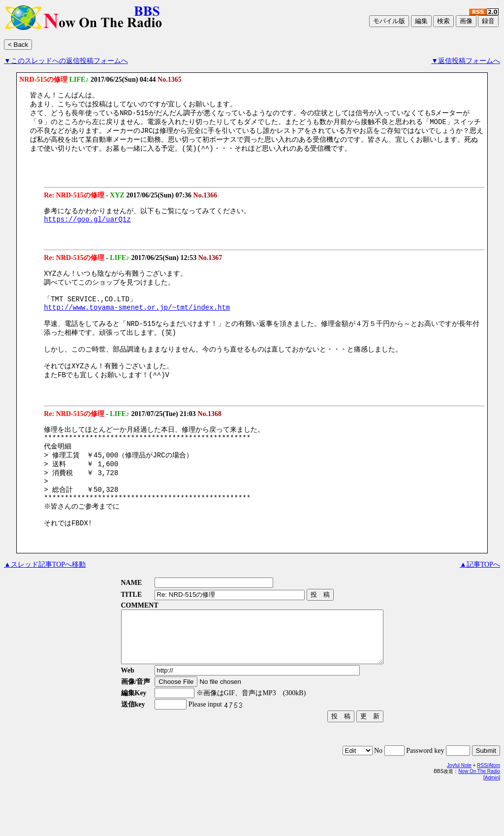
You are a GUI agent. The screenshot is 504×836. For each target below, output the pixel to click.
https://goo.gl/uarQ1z (87, 228)
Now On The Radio (479, 820)
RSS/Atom (488, 814)
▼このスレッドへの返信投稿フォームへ (66, 61)
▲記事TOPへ (480, 603)
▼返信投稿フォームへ (466, 61)
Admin (492, 826)
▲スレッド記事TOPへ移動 (45, 603)
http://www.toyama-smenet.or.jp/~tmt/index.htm (137, 322)
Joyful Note (459, 814)
